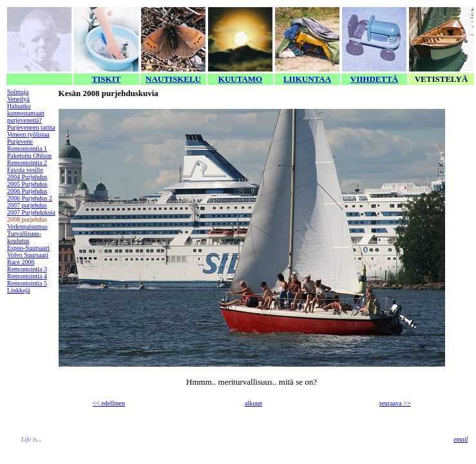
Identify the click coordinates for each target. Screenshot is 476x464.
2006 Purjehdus (27, 191)
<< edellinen (109, 403)
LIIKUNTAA (307, 79)
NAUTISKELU (173, 79)
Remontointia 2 (27, 163)
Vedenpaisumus (27, 227)
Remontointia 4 (27, 276)
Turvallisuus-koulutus (24, 237)
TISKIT (107, 79)
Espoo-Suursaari (28, 248)
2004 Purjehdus (27, 177)
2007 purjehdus (27, 205)
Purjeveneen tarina (31, 127)
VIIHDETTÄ (374, 79)
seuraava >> (395, 403)
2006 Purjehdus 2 (30, 198)
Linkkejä (19, 290)
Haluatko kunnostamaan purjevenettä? (26, 113)
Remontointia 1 (27, 149)
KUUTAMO (240, 79)
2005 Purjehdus (27, 184)
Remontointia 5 (27, 283)
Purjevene (20, 141)
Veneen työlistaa (28, 134)
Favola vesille (25, 170)
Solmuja (18, 92)
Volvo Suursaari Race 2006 (28, 258)
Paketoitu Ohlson (29, 156)
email (461, 439)
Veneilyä (18, 99)
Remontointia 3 (27, 269)
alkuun (253, 403)
